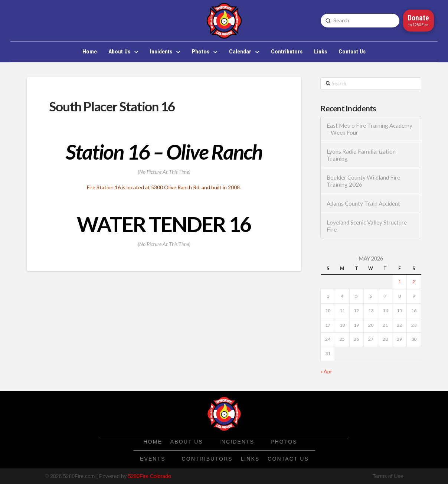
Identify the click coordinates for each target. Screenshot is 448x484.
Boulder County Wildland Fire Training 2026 (363, 181)
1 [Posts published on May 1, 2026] (400, 282)
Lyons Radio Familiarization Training (361, 155)
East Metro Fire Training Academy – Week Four (369, 129)
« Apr (326, 371)
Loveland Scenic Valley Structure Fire (367, 226)
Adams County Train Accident (363, 203)
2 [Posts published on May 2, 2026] (414, 282)
